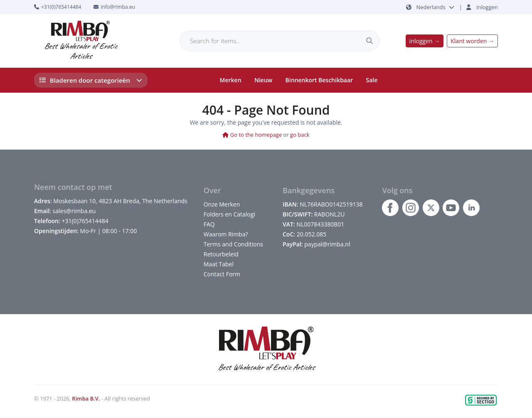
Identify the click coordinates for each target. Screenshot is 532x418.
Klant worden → (472, 41)
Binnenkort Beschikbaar (319, 80)
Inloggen (487, 7)
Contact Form (222, 274)
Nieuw (263, 80)
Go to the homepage (252, 135)
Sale (372, 80)
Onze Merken (222, 204)
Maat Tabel (219, 264)
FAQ (209, 224)
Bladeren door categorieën (91, 80)
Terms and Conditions (233, 244)
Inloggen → (425, 41)
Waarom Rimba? (226, 234)
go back (300, 135)
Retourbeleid (221, 254)
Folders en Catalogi (229, 214)
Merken (231, 80)
